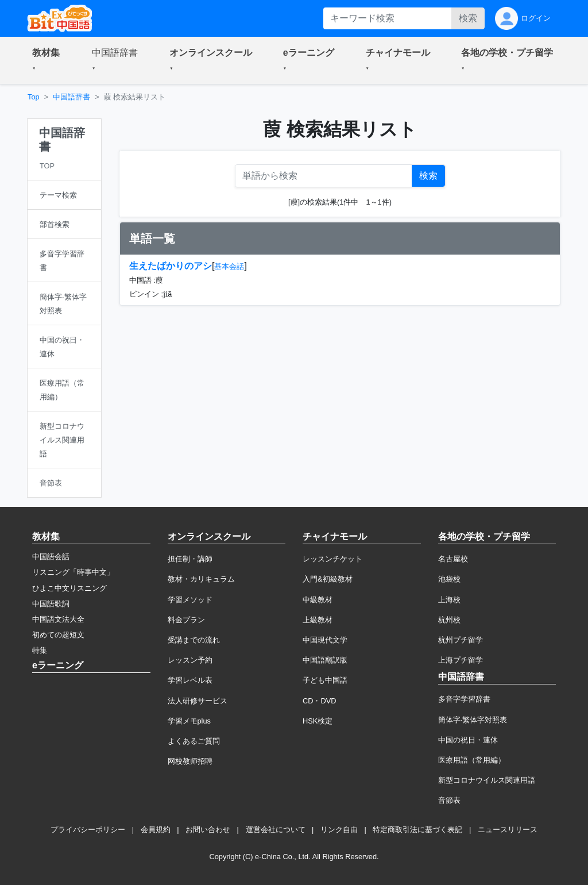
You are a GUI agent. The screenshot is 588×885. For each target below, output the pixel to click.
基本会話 (229, 266)
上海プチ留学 (461, 660)
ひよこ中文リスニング (69, 588)
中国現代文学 (325, 640)
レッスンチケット (332, 559)
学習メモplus (189, 721)
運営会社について (276, 830)
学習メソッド (190, 600)
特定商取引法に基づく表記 (417, 830)
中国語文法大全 (58, 619)
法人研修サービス (198, 701)
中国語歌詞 (51, 604)
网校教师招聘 (190, 761)
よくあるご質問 (194, 741)
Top (34, 97)
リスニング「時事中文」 (73, 572)
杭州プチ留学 (461, 640)
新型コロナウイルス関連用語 (487, 780)
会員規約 (156, 830)
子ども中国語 (325, 680)
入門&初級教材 (328, 579)
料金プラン (186, 620)
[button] (48, 60)
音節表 (449, 800)
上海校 (449, 600)
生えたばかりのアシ (171, 266)
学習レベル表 (190, 680)
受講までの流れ (194, 640)
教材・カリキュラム (201, 579)
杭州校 (449, 620)
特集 (40, 650)
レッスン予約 (190, 660)
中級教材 (318, 600)
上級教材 (318, 620)
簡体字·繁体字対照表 (473, 720)
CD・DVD (320, 701)
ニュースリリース (508, 830)
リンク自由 (339, 830)
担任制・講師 (190, 559)
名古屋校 (453, 559)
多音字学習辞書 (464, 699)
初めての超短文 (58, 635)
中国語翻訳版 (325, 660)
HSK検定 (318, 721)
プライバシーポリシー (88, 830)
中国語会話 (51, 557)
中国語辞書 (71, 97)
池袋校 (449, 579)
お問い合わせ (208, 830)
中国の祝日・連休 (468, 740)
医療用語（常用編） (472, 760)
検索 (468, 18)
